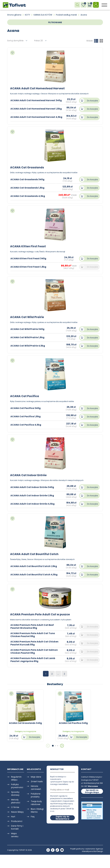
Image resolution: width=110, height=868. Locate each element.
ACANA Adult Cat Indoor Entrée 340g (32, 487)
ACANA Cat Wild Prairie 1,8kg (28, 337)
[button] (53, 745)
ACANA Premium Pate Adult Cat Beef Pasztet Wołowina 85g (32, 626)
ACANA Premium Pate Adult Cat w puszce (40, 614)
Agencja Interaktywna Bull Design (92, 849)
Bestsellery (55, 683)
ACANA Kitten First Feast (28, 246)
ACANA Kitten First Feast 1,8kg (28, 267)
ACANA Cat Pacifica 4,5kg (26, 424)
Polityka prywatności (17, 785)
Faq (33, 816)
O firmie (15, 806)
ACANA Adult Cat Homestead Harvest (38, 88)
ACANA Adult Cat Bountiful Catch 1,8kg (34, 566)
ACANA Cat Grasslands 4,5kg (28, 196)
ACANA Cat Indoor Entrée (29, 475)
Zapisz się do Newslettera (62, 817)
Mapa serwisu (15, 834)
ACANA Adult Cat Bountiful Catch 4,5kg (34, 574)
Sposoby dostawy (15, 793)
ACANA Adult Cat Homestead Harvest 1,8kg (36, 109)
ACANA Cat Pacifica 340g (26, 408)
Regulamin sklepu (16, 777)
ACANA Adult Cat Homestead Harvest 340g (36, 100)
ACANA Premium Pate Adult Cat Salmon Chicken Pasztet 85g (34, 651)
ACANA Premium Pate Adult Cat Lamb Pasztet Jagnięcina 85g (33, 659)
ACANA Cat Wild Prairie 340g (28, 329)
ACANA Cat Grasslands (27, 167)
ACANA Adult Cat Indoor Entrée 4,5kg (33, 503)
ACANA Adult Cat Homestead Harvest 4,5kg (37, 117)
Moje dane (36, 776)
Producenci (17, 820)
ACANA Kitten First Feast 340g (28, 258)
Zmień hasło (37, 781)
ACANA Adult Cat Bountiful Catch (35, 553)
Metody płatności (16, 800)
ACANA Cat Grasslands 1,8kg (28, 188)
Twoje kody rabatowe (36, 802)
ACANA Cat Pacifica (25, 396)
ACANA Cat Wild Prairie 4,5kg (28, 345)
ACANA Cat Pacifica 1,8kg (26, 416)
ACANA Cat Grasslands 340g (28, 179)
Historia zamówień (36, 787)
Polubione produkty (36, 794)
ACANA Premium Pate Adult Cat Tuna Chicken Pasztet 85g (33, 634)
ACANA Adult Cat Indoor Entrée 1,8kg (32, 495)
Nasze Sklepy (17, 811)
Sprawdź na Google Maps (92, 790)
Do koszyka (92, 100)
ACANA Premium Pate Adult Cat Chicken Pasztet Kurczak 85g (35, 642)
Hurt (13, 816)
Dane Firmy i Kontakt (17, 827)
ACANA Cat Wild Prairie (27, 317)
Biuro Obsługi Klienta (37, 810)
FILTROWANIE (55, 22)
